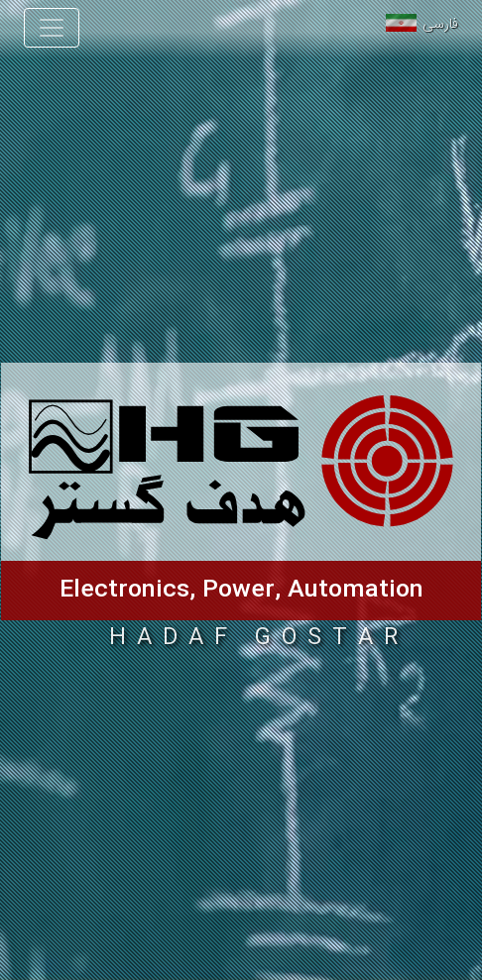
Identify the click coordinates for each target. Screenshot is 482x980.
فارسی (440, 25)
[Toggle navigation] (52, 28)
